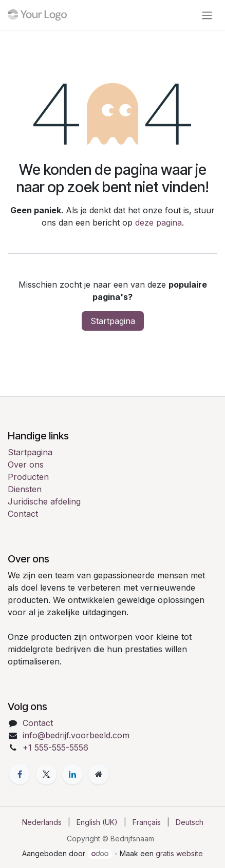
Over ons (26, 465)
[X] (46, 774)
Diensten (25, 489)
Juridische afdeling (44, 501)
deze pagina (158, 223)
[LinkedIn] (72, 774)
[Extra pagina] (99, 774)
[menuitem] (42, 822)
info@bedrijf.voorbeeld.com (76, 735)
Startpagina (113, 321)
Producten (28, 477)
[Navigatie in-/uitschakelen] (207, 15)
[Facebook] (20, 774)
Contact (23, 514)
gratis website (179, 853)
